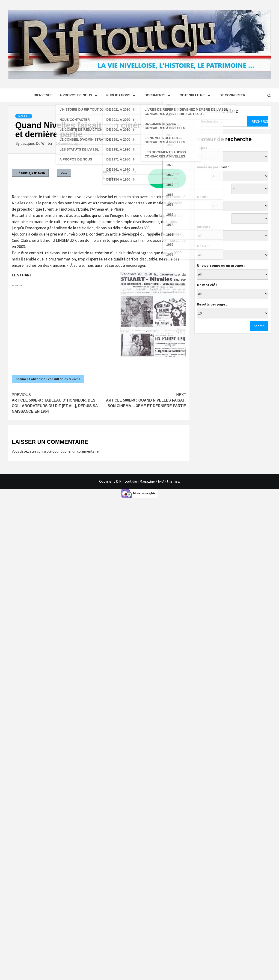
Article (24, 116)
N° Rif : (203, 197)
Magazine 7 (148, 481)
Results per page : (212, 304)
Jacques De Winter (37, 143)
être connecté (41, 451)
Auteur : (203, 227)
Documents (159, 95)
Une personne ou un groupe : (221, 265)
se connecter (232, 95)
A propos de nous (79, 95)
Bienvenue (43, 95)
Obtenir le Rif (196, 95)
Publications (122, 95)
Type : (202, 148)
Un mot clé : (207, 285)
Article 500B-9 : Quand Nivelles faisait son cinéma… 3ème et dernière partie (142, 400)
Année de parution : (213, 167)
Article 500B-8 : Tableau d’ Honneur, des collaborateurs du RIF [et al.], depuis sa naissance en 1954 (55, 403)
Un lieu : (203, 246)
